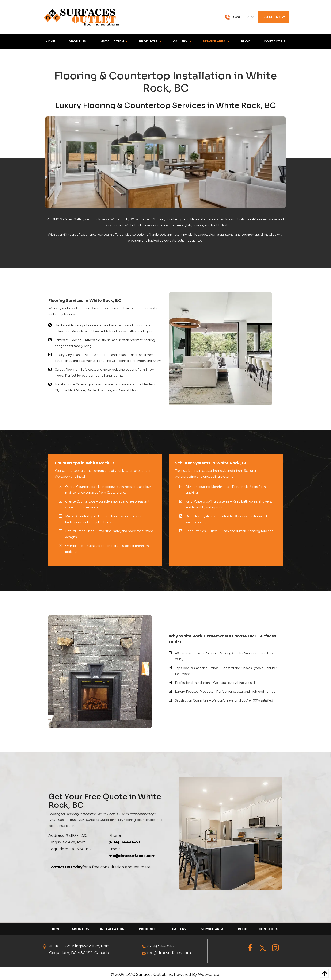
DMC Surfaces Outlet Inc (149, 975)
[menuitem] (50, 41)
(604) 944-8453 (162, 946)
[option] (165, 162)
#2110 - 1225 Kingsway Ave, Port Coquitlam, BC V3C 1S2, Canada (79, 949)
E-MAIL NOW (273, 17)
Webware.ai (209, 975)
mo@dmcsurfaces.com (169, 953)
